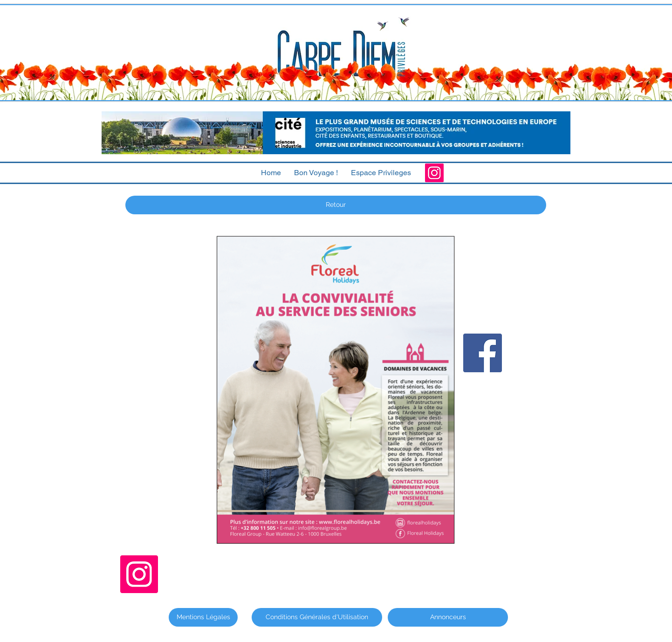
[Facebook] (483, 353)
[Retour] (336, 205)
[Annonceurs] (448, 617)
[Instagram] (434, 173)
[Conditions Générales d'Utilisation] (317, 617)
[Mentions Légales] (203, 617)
